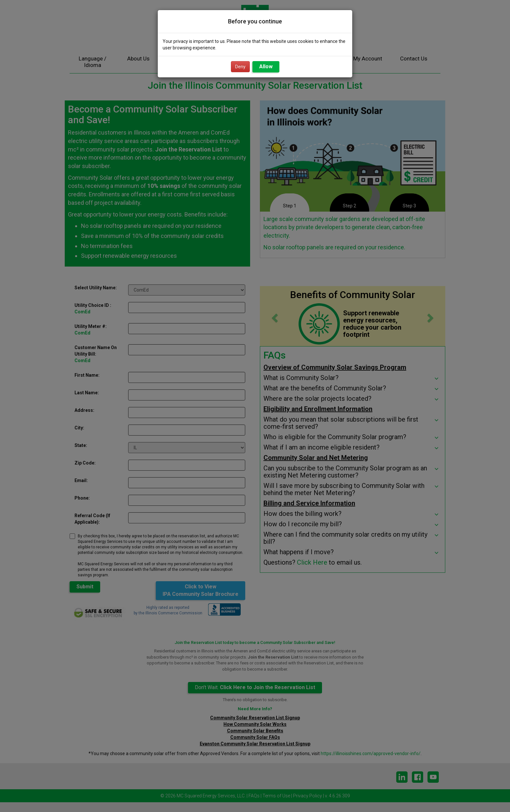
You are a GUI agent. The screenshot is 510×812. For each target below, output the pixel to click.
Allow (266, 66)
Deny (240, 67)
